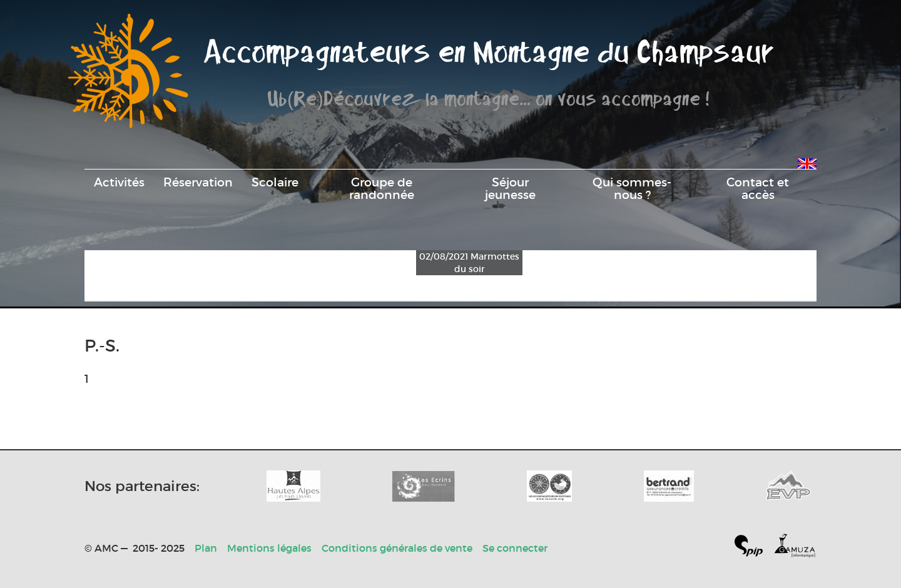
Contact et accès (758, 188)
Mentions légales (269, 548)
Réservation (198, 182)
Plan (206, 548)
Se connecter (515, 548)
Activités (119, 182)
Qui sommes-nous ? (632, 188)
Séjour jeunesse (510, 188)
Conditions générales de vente (397, 548)
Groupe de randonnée (382, 188)
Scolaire (275, 182)
